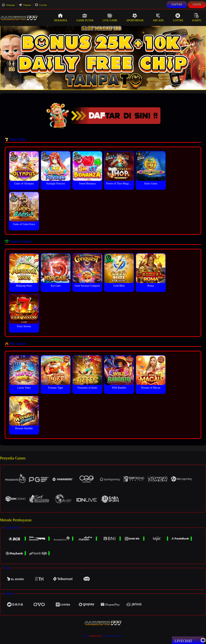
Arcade (158, 17)
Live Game (110, 17)
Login (197, 4)
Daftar (177, 4)
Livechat (41, 5)
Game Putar (85, 17)
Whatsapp (8, 5)
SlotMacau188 (95, 636)
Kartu (197, 17)
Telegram (25, 5)
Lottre (178, 17)
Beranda (61, 17)
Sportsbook (135, 17)
